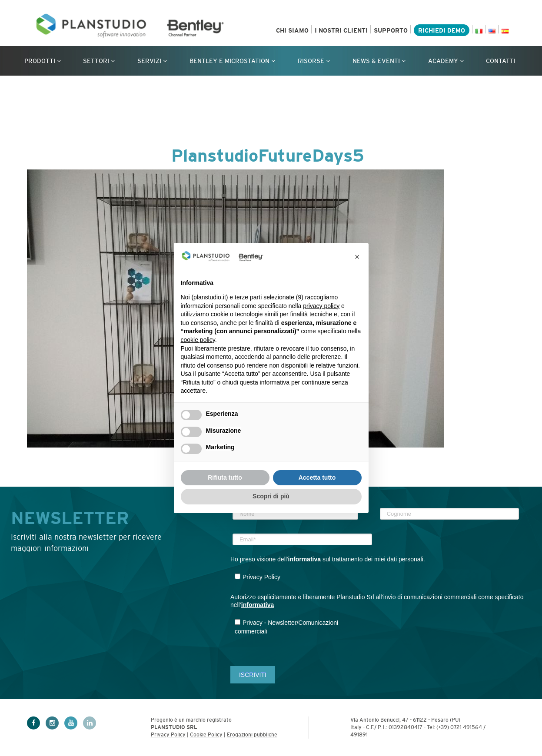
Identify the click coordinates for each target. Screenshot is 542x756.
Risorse (314, 61)
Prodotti (43, 61)
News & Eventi (379, 61)
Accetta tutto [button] (317, 477)
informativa (304, 559)
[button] (357, 257)
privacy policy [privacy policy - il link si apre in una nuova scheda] (321, 306)
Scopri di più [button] (271, 496)
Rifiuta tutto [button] (225, 477)
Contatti (501, 61)
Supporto (391, 30)
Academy (446, 61)
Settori (99, 61)
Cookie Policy (206, 735)
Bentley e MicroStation (232, 61)
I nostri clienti (341, 30)
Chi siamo (292, 30)
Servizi (152, 61)
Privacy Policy (168, 735)
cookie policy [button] (198, 340)
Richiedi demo (442, 30)
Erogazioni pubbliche (252, 735)
